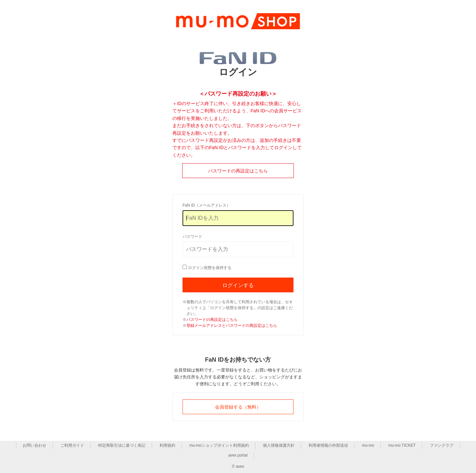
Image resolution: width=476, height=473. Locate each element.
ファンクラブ (442, 445)
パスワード (192, 236)
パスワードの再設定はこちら (238, 171)
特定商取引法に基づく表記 (122, 445)
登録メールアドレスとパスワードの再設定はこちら (232, 326)
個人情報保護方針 (279, 445)
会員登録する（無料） (238, 407)
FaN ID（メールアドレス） (206, 205)
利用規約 (167, 445)
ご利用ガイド (72, 445)
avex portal (238, 455)
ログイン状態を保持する (210, 268)
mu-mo (368, 445)
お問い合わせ (34, 445)
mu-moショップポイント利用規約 (219, 445)
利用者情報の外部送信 (328, 445)
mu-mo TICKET (402, 445)
